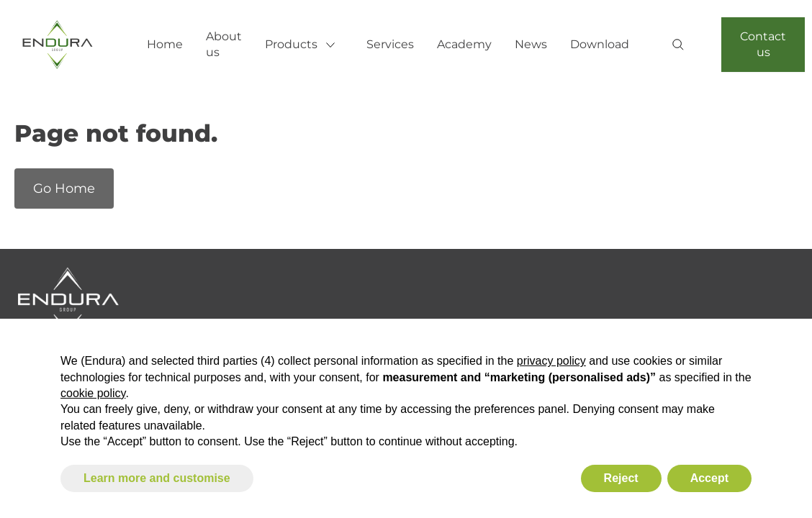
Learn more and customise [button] (157, 478)
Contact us (763, 44)
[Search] (684, 46)
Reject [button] (621, 478)
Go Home (64, 188)
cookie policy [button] (93, 393)
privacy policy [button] (551, 361)
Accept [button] (709, 478)
